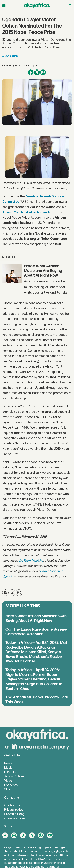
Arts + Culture (14, 777)
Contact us (12, 805)
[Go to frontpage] (37, 5)
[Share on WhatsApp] (43, 72)
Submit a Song (14, 814)
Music (8, 768)
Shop (8, 789)
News (8, 763)
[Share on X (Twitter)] (37, 72)
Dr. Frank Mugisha (31, 561)
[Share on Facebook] (31, 72)
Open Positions (15, 818)
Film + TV (10, 772)
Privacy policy (14, 810)
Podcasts (11, 785)
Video (8, 781)
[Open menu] (4, 6)
